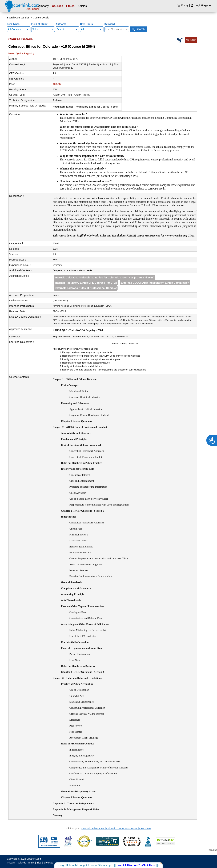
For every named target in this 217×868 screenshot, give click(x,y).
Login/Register (201, 5)
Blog (39, 863)
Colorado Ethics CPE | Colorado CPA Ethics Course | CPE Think (116, 828)
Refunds (21, 863)
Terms (31, 863)
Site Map (48, 863)
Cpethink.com (34, 859)
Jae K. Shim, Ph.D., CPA (65, 59)
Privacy (11, 863)
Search (138, 29)
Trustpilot (212, 850)
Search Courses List (18, 18)
